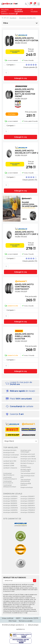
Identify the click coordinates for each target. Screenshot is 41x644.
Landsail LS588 (9, 463)
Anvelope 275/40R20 (28, 508)
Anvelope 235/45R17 (28, 496)
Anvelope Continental (11, 455)
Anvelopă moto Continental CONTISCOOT (24, 287)
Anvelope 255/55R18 (10, 506)
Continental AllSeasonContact (10, 486)
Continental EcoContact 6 (8, 482)
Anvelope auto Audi (28, 454)
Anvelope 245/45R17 (28, 503)
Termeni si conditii (26, 621)
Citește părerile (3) (30, 67)
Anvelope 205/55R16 (10, 496)
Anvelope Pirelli (9, 453)
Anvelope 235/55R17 (28, 501)
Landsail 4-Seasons (10, 468)
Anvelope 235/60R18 (10, 508)
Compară (11, 65)
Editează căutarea (8, 14)
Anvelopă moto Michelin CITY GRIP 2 (27, 152)
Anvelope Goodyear (10, 457)
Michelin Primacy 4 (27, 463)
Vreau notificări (8, 618)
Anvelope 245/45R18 (10, 510)
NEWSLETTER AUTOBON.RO (15, 578)
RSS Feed (12, 621)
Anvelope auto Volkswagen (26, 451)
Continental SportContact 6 (9, 474)
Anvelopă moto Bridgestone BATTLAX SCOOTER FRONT (25, 93)
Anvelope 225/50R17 (28, 499)
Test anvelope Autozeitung (26, 480)
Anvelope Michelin (10, 450)
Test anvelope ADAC (28, 473)
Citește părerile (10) (30, 180)
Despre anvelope (27, 487)
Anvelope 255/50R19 (28, 506)
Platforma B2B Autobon (26, 484)
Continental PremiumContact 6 (10, 478)
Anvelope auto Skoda (28, 459)
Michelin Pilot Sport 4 (28, 461)
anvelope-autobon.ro (16, 625)
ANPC (18, 618)
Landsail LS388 (9, 466)
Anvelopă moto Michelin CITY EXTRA (27, 39)
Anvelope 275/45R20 (28, 510)
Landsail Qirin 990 (10, 461)
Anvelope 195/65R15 (10, 501)
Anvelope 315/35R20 (28, 512)
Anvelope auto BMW (28, 456)
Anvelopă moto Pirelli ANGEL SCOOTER (24, 336)
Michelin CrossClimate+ (26, 466)
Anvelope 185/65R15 (10, 503)
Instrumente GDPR (31, 618)
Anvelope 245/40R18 (10, 512)
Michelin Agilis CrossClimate (26, 470)
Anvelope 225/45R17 (10, 499)
